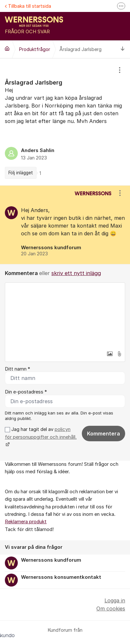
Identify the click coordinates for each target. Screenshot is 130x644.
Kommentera (103, 434)
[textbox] (65, 315)
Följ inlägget (21, 173)
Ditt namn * (17, 369)
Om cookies (111, 608)
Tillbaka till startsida (28, 6)
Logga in (115, 600)
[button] (110, 354)
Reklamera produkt (26, 522)
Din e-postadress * (26, 392)
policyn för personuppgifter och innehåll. (41, 433)
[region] (65, 122)
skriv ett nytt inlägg (76, 273)
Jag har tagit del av (41, 437)
